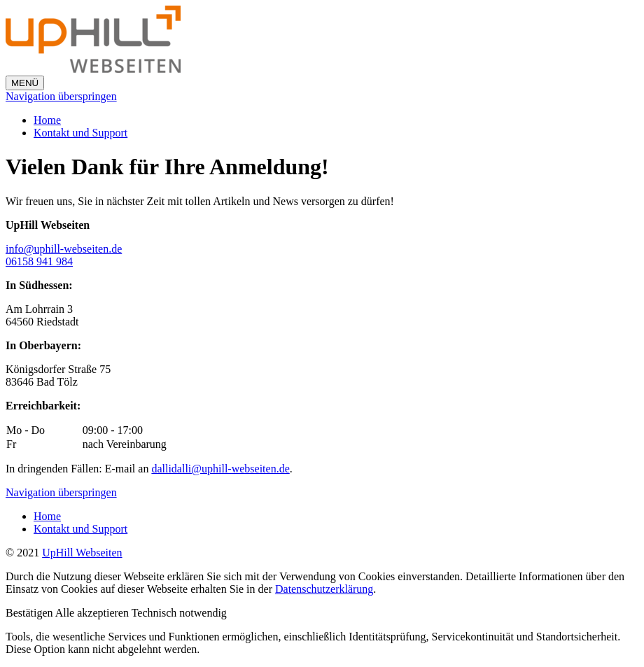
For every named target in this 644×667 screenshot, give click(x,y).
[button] (30, 613)
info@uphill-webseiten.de (64, 249)
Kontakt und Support (80, 133)
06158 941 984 (39, 261)
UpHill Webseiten (82, 553)
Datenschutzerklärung (324, 589)
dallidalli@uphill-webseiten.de (220, 469)
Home (47, 120)
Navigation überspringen (61, 96)
